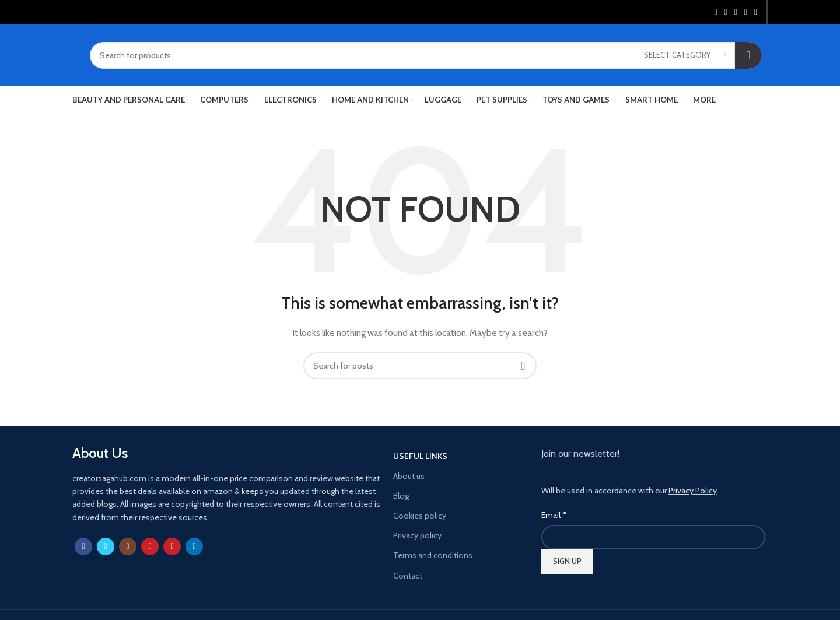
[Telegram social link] (756, 12)
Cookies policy (420, 516)
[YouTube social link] (150, 547)
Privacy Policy (693, 491)
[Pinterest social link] (736, 12)
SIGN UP (567, 561)
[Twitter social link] (726, 12)
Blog (401, 496)
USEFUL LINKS (420, 456)
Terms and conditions (433, 555)
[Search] (426, 55)
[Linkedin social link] (746, 12)
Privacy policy (417, 535)
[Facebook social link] (715, 12)
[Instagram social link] (128, 547)
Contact (408, 576)
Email (554, 515)
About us (409, 476)
